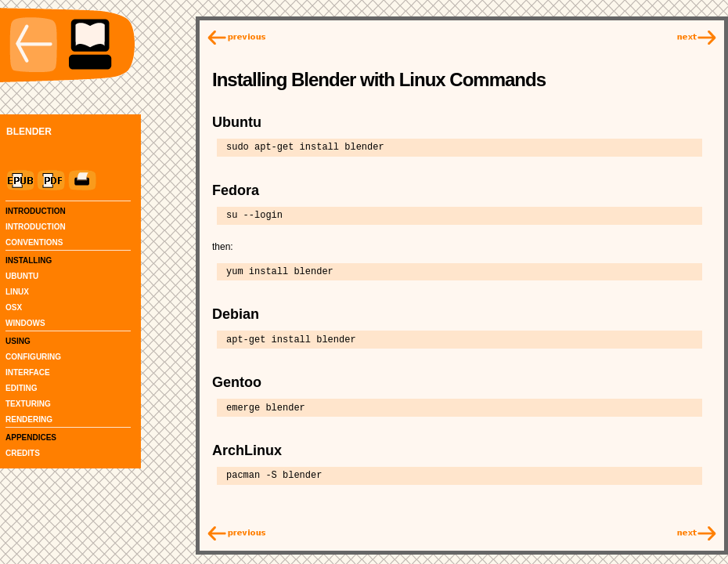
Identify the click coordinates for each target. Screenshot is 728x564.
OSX (14, 307)
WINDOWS (25, 323)
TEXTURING (28, 404)
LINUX (17, 292)
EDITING (22, 388)
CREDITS (23, 453)
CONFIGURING (33, 357)
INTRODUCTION (36, 227)
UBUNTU (22, 276)
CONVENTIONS (34, 242)
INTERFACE (28, 372)
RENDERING (29, 419)
